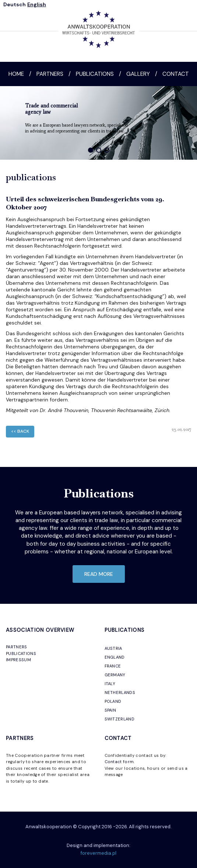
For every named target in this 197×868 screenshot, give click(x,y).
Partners (50, 74)
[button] (91, 150)
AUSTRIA (113, 648)
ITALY (110, 684)
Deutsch (15, 4)
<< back (20, 431)
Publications (95, 74)
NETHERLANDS (120, 692)
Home (16, 74)
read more (99, 574)
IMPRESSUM (18, 660)
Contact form (119, 762)
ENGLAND (115, 657)
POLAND (113, 701)
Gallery (138, 74)
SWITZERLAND (120, 719)
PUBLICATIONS (21, 653)
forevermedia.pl (98, 853)
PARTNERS (17, 647)
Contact (176, 74)
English (37, 4)
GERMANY (115, 675)
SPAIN (110, 710)
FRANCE (113, 666)
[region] (98, 123)
